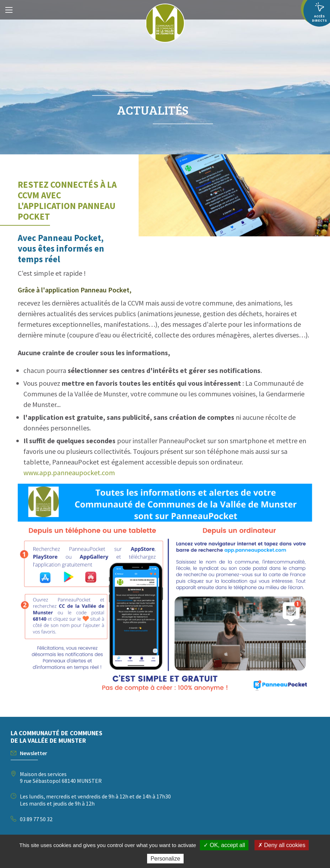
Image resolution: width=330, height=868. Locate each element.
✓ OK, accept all (224, 845)
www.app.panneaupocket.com (69, 473)
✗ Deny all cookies (282, 845)
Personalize (166, 859)
